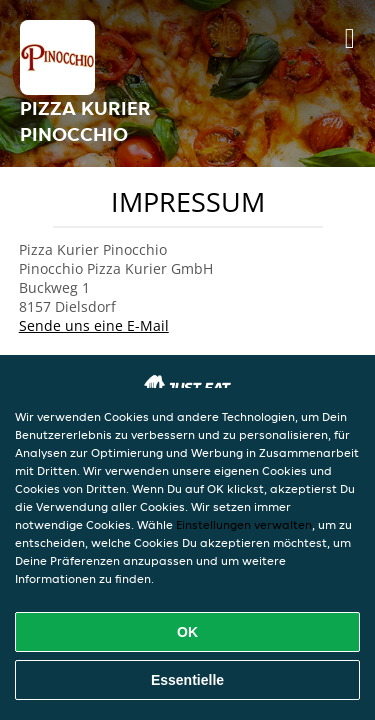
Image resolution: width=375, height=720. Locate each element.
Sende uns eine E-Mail (94, 325)
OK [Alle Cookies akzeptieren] (187, 632)
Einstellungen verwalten (244, 524)
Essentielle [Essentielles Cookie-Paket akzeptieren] (187, 680)
